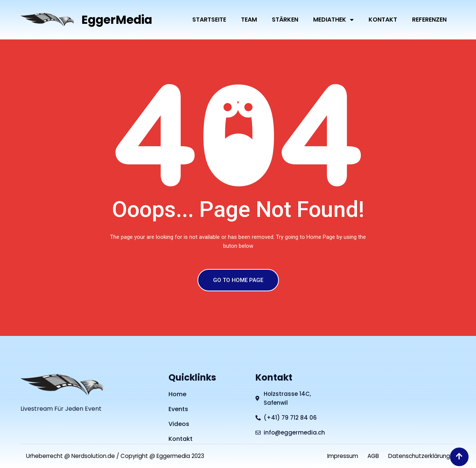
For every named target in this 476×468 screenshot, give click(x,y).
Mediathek (333, 20)
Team (249, 20)
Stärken (285, 20)
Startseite (209, 20)
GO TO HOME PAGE (238, 280)
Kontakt (383, 20)
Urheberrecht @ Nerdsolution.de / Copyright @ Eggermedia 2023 (121, 456)
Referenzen (429, 20)
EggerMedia (118, 20)
